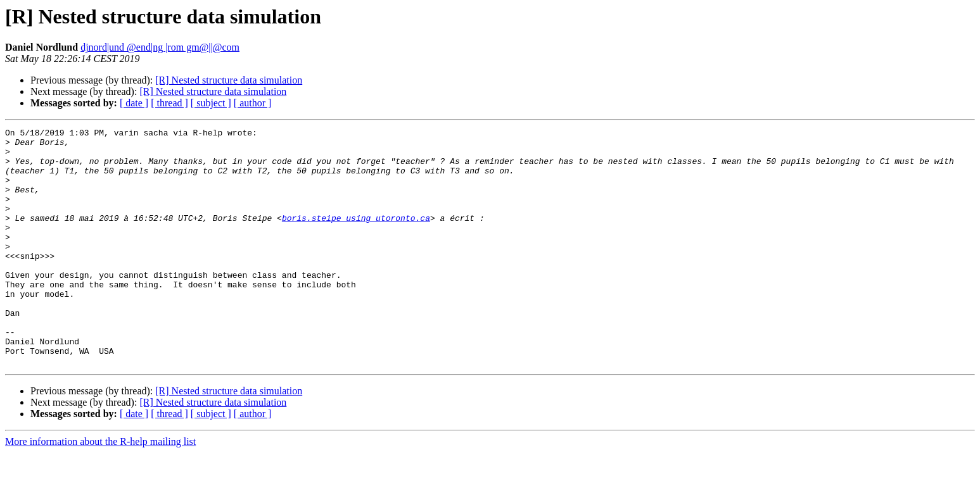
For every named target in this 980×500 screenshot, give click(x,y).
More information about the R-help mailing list (100, 489)
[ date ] (134, 103)
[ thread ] (169, 103)
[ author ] (253, 103)
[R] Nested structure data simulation (229, 80)
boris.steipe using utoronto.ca (356, 237)
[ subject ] (211, 103)
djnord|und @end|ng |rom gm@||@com (160, 47)
